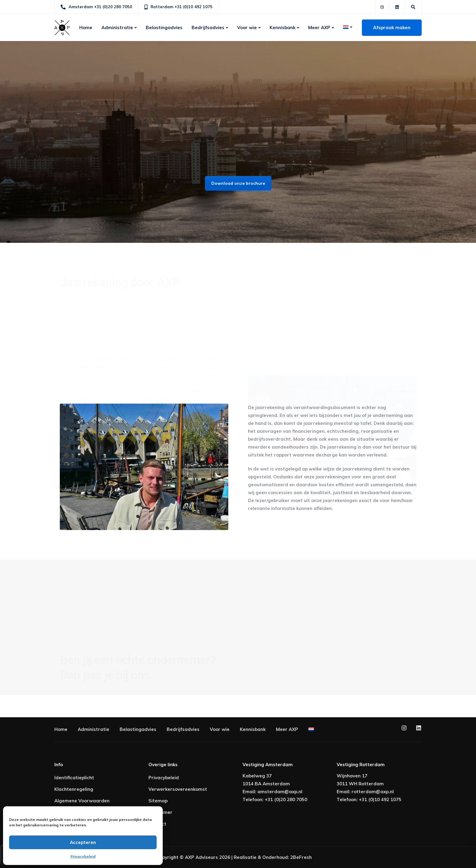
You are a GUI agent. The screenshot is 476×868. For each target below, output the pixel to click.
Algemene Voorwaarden (82, 801)
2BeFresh (301, 857)
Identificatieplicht (74, 778)
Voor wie (247, 28)
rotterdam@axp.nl (373, 792)
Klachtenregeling (74, 789)
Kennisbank (282, 28)
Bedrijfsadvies (208, 28)
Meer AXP (319, 28)
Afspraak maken (392, 28)
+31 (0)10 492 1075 (380, 799)
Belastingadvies (164, 28)
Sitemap (158, 801)
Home (86, 28)
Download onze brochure (238, 183)
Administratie (117, 28)
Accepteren (83, 842)
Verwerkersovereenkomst (178, 789)
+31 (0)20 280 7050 (286, 799)
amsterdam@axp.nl (280, 792)
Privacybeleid (83, 856)
